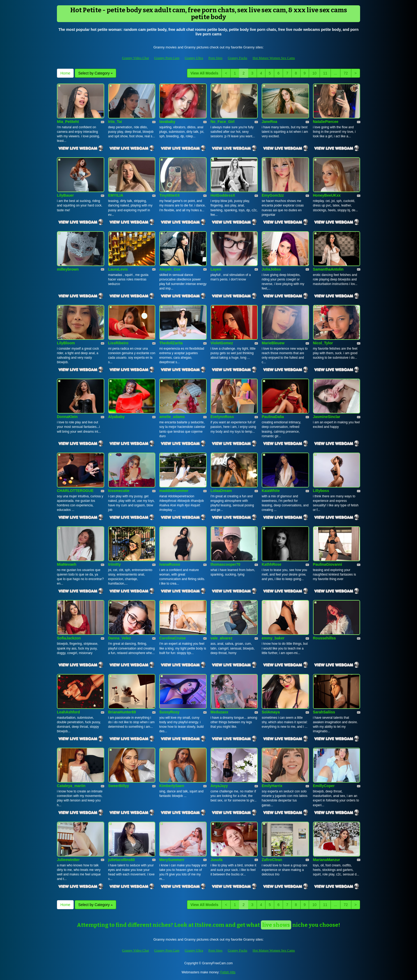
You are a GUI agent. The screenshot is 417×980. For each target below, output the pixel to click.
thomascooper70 (226, 564)
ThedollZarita (171, 343)
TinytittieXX (170, 195)
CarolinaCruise (173, 638)
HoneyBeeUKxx (327, 195)
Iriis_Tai (115, 122)
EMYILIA (116, 195)
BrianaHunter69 (122, 712)
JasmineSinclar (327, 417)
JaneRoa (269, 122)
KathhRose (272, 564)
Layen (216, 269)
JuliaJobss (271, 269)
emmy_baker (273, 638)
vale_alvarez (222, 638)
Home (65, 73)
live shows (276, 925)
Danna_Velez (120, 638)
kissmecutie (119, 491)
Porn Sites (215, 58)
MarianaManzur (327, 860)
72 (346, 73)
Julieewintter (68, 860)
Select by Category (95, 73)
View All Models (204, 73)
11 (325, 73)
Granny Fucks (238, 58)
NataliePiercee (326, 122)
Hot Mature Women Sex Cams (274, 58)
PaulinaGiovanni (328, 564)
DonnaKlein (67, 417)
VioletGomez (222, 343)
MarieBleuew (273, 343)
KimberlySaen (172, 786)
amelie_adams (172, 417)
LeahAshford (68, 712)
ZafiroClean (272, 860)
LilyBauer (65, 195)
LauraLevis (118, 269)
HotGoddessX (223, 195)
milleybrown (68, 269)
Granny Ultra (194, 58)
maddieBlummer (174, 491)
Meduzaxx (220, 712)
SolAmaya (271, 712)
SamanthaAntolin (328, 269)
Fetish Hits (228, 972)
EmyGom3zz (273, 195)
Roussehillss (324, 638)
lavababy (167, 122)
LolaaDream (221, 491)
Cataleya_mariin (71, 786)
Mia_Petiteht (68, 122)
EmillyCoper (324, 786)
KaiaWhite (271, 491)
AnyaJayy (219, 786)
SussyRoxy (169, 712)
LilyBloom (66, 343)
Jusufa (217, 860)
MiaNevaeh (67, 564)
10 (314, 73)
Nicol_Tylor (323, 343)
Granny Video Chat (135, 58)
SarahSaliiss (324, 712)
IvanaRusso (170, 564)
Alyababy (116, 417)
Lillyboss (321, 491)
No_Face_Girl (223, 122)
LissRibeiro (118, 343)
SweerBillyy (119, 786)
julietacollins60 (122, 860)
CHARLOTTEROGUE (75, 491)
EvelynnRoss (222, 417)
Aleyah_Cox (170, 269)
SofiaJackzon (69, 638)
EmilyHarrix (272, 786)
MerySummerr (172, 860)
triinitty (114, 564)
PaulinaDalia (273, 417)
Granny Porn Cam (167, 58)
